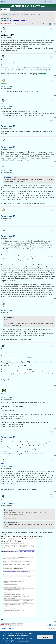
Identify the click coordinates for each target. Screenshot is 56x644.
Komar (3, 167)
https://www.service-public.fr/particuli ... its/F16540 (17, 358)
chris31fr (3, 122)
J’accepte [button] (45, 637)
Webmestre (4, 32)
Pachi (10, 21)
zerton (3, 306)
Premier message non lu (36, 24)
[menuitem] (3, 2)
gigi (14, 21)
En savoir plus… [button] (23, 641)
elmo (2, 394)
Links (5, 9)
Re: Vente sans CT (8, 63)
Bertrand (18, 21)
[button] (55, 24)
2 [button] (52, 24)
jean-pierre (4, 143)
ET (2, 349)
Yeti (27, 21)
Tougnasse (4, 433)
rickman (23, 21)
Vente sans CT (8, 18)
